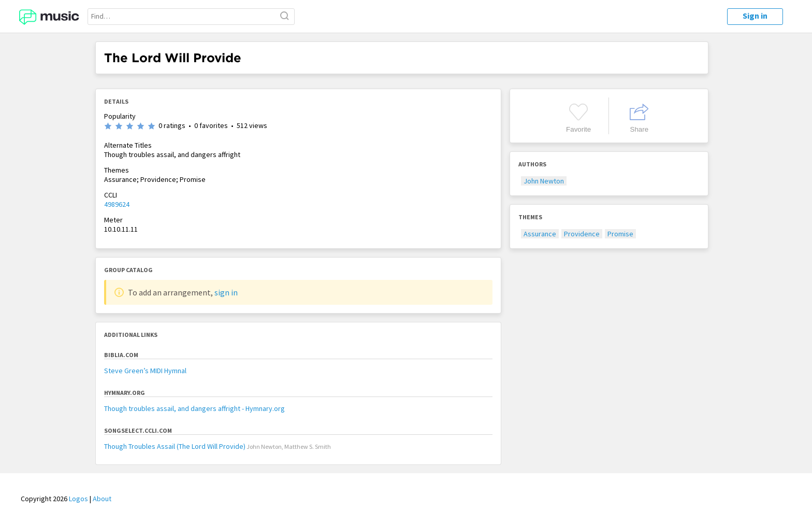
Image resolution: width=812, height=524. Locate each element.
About (102, 499)
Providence (582, 234)
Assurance (540, 234)
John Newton (544, 181)
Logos (78, 499)
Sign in (755, 16)
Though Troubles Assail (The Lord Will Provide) (175, 446)
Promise (620, 234)
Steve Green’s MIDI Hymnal (145, 371)
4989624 (117, 204)
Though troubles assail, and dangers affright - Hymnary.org (194, 408)
